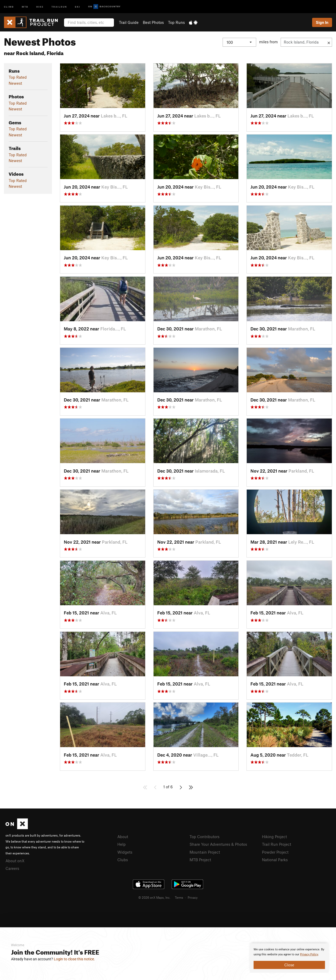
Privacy (193, 897)
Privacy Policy (309, 954)
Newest (15, 83)
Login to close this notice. (74, 959)
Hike (40, 6)
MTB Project (200, 860)
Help (122, 844)
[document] (289, 958)
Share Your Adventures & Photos (218, 844)
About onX (15, 861)
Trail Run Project (277, 844)
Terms (179, 897)
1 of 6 (168, 787)
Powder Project (275, 852)
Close (289, 965)
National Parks (275, 860)
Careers (12, 868)
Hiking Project (274, 837)
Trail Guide (129, 22)
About (123, 837)
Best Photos (153, 22)
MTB (25, 6)
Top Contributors (204, 837)
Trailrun (59, 6)
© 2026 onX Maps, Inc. (154, 897)
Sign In (322, 22)
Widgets (125, 852)
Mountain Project (205, 852)
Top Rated (18, 77)
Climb (9, 6)
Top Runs (176, 22)
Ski (78, 6)
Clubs (123, 860)
